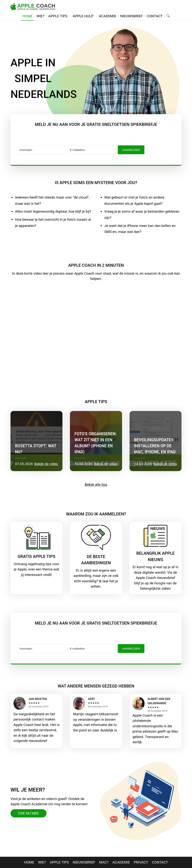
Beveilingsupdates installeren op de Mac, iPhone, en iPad (155, 446)
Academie (121, 862)
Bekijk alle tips (96, 485)
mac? (104, 862)
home (28, 16)
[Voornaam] (41, 150)
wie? (40, 16)
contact (155, 16)
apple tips (58, 16)
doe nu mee (28, 813)
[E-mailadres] (92, 150)
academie (108, 16)
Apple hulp (83, 16)
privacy (141, 862)
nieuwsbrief (131, 16)
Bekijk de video (46, 464)
